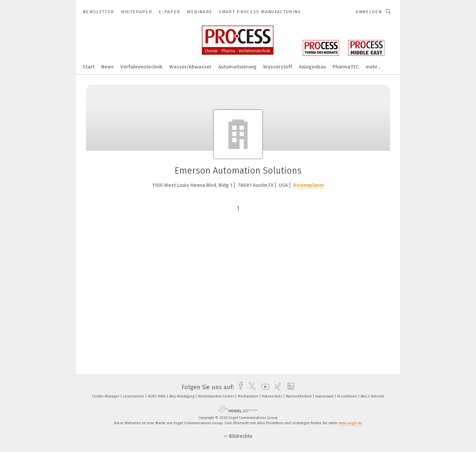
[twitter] (250, 387)
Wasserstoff (278, 67)
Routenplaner (309, 185)
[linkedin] (289, 387)
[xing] (276, 387)
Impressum (325, 396)
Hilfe (162, 396)
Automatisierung (237, 67)
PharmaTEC (346, 67)
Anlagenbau (312, 67)
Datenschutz (273, 396)
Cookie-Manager (106, 396)
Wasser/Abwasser (190, 67)
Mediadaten (248, 396)
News (107, 67)
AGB (152, 396)
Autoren (377, 396)
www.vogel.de (350, 423)
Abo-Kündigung (182, 396)
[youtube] (264, 387)
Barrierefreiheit (299, 396)
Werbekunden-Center (217, 396)
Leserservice (134, 396)
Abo (364, 396)
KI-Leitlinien (348, 396)
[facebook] (239, 387)
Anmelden (369, 12)
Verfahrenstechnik (141, 67)
